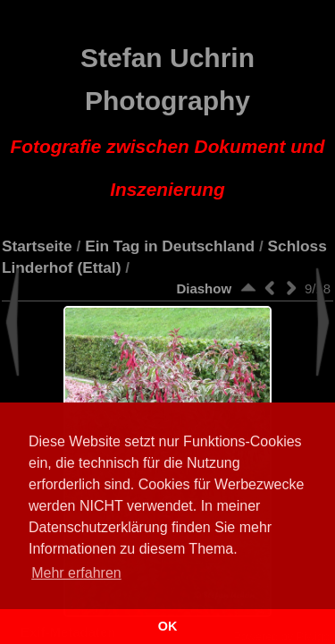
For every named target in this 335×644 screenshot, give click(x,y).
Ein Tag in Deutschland (170, 246)
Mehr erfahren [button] (76, 573)
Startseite (37, 246)
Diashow (204, 288)
